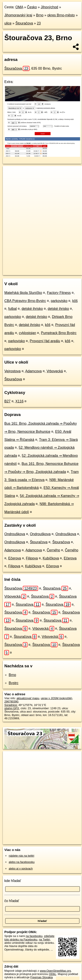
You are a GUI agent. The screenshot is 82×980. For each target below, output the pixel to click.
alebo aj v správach (21, 869)
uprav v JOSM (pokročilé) (56, 698)
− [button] (10, 180)
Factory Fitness (59, 293)
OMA (19, 7)
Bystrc (13, 683)
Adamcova (33, 371)
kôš (75, 301)
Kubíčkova (51, 558)
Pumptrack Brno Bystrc (59, 333)
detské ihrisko (32, 309)
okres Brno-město (61, 15)
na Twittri (44, 939)
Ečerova (15, 558)
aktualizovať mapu (28, 698)
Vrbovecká (55, 371)
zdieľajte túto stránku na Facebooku (29, 938)
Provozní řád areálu (45, 341)
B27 (7, 401)
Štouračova (24, 23)
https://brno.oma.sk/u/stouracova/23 (24, 272)
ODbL (53, 974)
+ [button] (10, 173)
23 (39, 23)
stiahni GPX (12, 708)
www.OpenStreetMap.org (55, 971)
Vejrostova (13, 371)
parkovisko (59, 301)
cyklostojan (28, 333)
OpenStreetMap (35, 268)
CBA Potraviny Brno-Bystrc (25, 301)
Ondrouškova (15, 534)
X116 (19, 401)
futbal (13, 309)
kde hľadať (13, 881)
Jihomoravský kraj (18, 15)
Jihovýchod (49, 7)
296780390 (11, 701)
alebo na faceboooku (22, 862)
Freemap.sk (57, 268)
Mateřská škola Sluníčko (23, 293)
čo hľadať (12, 901)
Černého (53, 550)
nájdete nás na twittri (21, 856)
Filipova (32, 558)
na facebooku (34, 936)
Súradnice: (11, 705)
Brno (40, 15)
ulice (8, 23)
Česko (32, 7)
